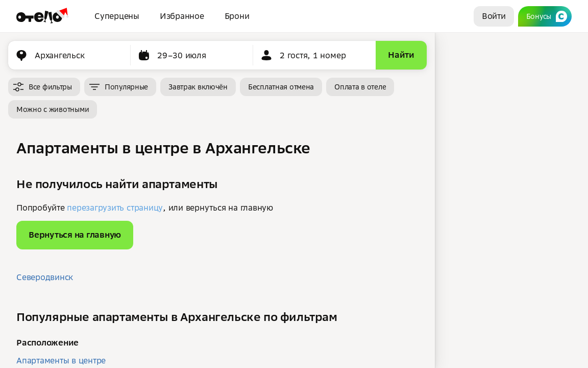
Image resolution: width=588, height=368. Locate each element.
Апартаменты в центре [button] (61, 360)
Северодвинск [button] (45, 277)
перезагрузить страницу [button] (115, 208)
